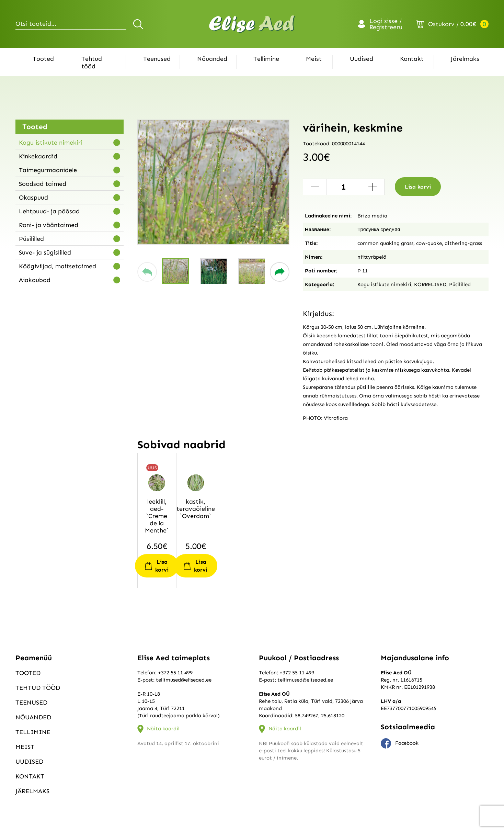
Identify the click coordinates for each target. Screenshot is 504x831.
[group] (213, 182)
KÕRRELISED (430, 284)
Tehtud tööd (92, 63)
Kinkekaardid (38, 156)
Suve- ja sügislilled (45, 252)
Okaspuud (33, 198)
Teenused (157, 59)
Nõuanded (212, 59)
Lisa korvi (418, 187)
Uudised (362, 59)
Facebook (400, 743)
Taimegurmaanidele (48, 170)
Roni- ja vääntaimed (49, 225)
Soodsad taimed (43, 184)
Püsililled (31, 239)
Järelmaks (465, 59)
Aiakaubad (35, 280)
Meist (314, 59)
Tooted (43, 59)
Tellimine (266, 59)
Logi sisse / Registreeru (386, 24)
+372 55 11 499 (175, 673)
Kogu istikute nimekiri (51, 143)
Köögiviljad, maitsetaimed (58, 266)
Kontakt (412, 59)
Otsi (139, 24)
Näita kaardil (163, 729)
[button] (147, 272)
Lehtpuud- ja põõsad (49, 211)
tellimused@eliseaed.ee (184, 680)
